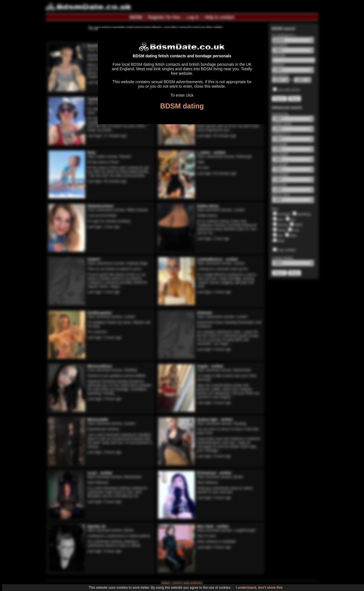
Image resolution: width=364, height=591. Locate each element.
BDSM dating (182, 106)
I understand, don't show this (259, 588)
